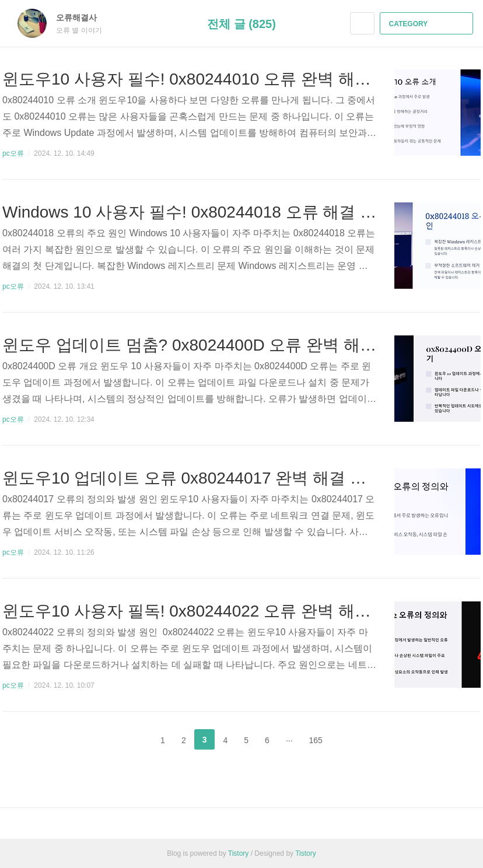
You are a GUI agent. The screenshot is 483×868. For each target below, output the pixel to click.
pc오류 (13, 153)
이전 (134, 740)
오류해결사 (82, 17)
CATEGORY (428, 24)
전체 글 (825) (242, 24)
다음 (349, 740)
